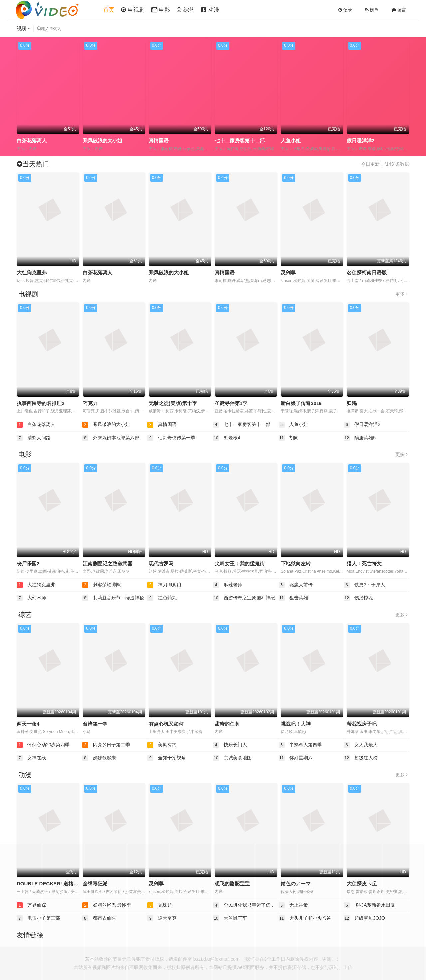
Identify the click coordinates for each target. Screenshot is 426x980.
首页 (109, 10)
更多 (402, 294)
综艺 (186, 10)
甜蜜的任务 (227, 724)
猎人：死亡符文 (364, 563)
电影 (161, 10)
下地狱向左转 (296, 563)
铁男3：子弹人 (364, 585)
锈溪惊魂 (358, 598)
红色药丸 (162, 598)
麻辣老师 (228, 585)
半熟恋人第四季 (300, 745)
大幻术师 (31, 598)
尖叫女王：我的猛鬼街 (240, 563)
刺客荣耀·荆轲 (102, 585)
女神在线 (31, 758)
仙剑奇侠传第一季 (171, 438)
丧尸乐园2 (28, 563)
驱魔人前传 (296, 585)
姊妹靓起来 (99, 758)
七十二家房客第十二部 (240, 140)
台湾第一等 (95, 724)
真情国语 (159, 140)
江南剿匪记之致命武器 (107, 563)
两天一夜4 (28, 724)
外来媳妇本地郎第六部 (111, 438)
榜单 (372, 10)
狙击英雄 (293, 598)
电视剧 (133, 10)
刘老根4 (227, 438)
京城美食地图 (232, 758)
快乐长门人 (230, 745)
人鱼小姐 (291, 140)
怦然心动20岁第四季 (43, 745)
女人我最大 (361, 745)
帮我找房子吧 (362, 724)
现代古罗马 (161, 563)
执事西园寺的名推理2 (40, 403)
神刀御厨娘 (164, 585)
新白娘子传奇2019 (301, 403)
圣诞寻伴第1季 (231, 403)
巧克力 (90, 403)
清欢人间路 (34, 438)
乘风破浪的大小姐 (103, 140)
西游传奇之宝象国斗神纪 (244, 598)
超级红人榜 (361, 758)
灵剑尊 (288, 273)
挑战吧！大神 (296, 724)
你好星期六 (296, 758)
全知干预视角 (167, 758)
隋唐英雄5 (360, 438)
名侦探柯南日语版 (367, 273)
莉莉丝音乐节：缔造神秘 (113, 598)
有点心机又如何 (166, 724)
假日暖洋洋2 (361, 140)
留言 (399, 10)
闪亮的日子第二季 (106, 745)
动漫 (210, 10)
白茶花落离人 (32, 140)
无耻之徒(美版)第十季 (173, 403)
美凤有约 (162, 745)
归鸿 (352, 403)
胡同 (289, 438)
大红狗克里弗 (32, 273)
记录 (345, 10)
